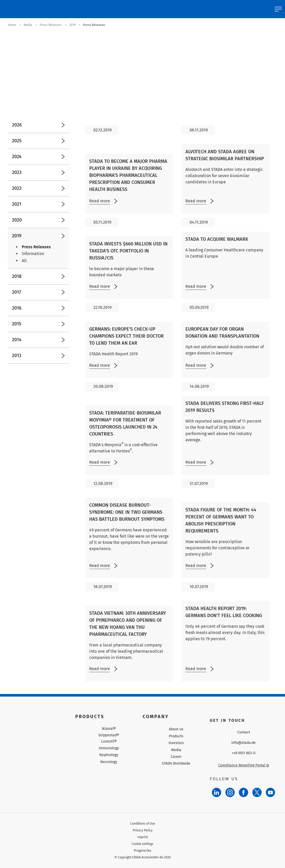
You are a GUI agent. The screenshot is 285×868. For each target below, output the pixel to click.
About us (176, 729)
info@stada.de (244, 743)
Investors (176, 743)
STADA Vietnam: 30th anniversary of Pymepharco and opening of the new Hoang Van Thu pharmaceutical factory (128, 624)
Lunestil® (109, 742)
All (24, 261)
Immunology (109, 748)
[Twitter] (257, 792)
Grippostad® (109, 735)
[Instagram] (230, 792)
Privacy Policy (143, 830)
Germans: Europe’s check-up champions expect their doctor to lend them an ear (126, 336)
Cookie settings (142, 844)
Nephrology (109, 755)
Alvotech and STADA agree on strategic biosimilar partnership (225, 155)
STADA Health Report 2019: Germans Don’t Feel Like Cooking (224, 612)
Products (176, 736)
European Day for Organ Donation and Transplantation (222, 333)
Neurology (109, 762)
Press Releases (36, 247)
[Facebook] (244, 792)
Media (176, 750)
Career (176, 757)
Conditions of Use (143, 824)
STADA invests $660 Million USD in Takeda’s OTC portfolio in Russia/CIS (128, 251)
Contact (244, 732)
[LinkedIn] (217, 792)
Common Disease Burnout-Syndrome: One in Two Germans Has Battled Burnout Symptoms (127, 512)
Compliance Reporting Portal (244, 765)
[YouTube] (270, 792)
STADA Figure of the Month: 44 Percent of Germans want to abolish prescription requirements (221, 520)
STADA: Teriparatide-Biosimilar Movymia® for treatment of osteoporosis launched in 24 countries (125, 423)
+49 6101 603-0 (244, 753)
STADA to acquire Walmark (217, 239)
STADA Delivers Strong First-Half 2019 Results (225, 407)
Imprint (143, 837)
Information (33, 254)
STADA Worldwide (176, 763)
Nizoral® (109, 729)
